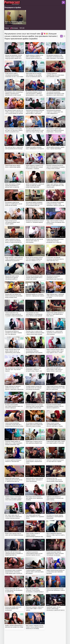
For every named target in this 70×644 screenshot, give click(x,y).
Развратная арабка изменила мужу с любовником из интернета (35, 148)
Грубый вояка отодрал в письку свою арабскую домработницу (34, 442)
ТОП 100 (22, 28)
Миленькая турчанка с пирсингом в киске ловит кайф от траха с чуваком (35, 609)
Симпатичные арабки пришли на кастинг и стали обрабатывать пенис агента (55, 314)
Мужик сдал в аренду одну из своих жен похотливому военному (14, 534)
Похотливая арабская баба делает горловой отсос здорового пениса (35, 517)
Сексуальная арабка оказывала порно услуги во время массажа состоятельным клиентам (34, 204)
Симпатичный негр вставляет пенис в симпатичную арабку (13, 166)
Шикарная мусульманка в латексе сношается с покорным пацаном (35, 221)
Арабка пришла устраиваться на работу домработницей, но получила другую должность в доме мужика (34, 57)
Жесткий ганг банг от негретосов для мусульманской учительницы (14, 148)
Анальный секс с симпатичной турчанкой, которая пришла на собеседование (55, 333)
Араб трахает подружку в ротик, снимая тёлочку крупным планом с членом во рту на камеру (35, 627)
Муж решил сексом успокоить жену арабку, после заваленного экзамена (34, 498)
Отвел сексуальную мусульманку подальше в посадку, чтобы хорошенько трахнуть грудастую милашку (55, 205)
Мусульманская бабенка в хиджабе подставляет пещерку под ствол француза (14, 333)
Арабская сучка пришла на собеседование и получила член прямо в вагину (55, 498)
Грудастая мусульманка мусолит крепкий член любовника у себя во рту (56, 590)
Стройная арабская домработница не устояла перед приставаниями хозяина (55, 75)
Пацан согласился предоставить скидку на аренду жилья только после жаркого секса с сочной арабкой (55, 352)
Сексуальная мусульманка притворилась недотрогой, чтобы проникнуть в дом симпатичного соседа (55, 94)
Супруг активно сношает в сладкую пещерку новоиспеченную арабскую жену (34, 535)
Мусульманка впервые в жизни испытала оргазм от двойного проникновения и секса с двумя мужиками (34, 94)
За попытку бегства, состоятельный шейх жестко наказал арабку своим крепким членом (55, 481)
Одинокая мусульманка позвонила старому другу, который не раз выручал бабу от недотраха (35, 112)
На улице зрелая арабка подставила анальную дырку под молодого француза (14, 406)
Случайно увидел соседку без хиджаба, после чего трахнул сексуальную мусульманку (34, 388)
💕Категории (14, 28)
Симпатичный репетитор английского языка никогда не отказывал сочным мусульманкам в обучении (14, 315)
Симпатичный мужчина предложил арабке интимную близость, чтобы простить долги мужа (56, 388)
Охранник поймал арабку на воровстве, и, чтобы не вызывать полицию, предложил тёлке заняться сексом (14, 444)
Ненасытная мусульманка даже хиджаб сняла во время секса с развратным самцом (34, 277)
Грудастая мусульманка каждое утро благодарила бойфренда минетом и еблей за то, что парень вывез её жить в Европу (34, 260)
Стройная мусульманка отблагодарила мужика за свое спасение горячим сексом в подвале (34, 554)
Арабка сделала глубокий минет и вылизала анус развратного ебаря (14, 626)
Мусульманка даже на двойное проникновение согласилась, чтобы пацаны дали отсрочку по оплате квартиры (14, 573)
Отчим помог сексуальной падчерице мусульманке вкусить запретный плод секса (55, 259)
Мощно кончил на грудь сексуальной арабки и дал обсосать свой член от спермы (55, 425)
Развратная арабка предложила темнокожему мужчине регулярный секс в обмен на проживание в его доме (55, 241)
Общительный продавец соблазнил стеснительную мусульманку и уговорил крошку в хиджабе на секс (35, 591)
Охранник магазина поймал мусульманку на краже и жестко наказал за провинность (55, 406)
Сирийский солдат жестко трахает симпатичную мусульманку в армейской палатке (56, 609)
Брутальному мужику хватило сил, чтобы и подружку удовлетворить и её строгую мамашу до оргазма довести (14, 113)
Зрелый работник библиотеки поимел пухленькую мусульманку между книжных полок (14, 296)
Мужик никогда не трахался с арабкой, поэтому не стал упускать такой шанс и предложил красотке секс (14, 389)
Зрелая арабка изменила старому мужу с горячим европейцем (55, 148)
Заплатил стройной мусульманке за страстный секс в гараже (55, 461)
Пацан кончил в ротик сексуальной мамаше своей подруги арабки (12, 222)
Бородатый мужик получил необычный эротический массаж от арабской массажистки (14, 480)
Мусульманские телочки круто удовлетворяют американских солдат (34, 461)
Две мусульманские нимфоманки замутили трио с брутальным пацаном (14, 369)
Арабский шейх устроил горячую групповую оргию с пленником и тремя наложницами (35, 480)
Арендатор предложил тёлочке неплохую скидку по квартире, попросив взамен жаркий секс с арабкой (14, 57)
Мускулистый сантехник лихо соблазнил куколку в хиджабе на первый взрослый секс (14, 553)
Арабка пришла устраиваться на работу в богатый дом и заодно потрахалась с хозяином (34, 167)
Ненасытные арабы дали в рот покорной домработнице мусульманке (13, 609)
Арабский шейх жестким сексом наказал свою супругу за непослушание (34, 241)
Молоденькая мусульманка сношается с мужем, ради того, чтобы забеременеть (55, 112)
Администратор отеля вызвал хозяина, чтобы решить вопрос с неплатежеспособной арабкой (14, 498)
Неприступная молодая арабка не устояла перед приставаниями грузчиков (55, 572)
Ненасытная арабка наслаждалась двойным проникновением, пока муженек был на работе (34, 352)
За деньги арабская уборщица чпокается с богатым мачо (13, 461)
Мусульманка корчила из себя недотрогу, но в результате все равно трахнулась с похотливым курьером (55, 57)
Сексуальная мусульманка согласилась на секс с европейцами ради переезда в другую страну (55, 278)
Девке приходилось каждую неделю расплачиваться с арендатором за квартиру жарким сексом (13, 186)
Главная (7, 28)
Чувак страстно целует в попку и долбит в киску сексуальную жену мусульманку (56, 222)
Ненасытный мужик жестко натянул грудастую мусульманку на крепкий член (14, 590)
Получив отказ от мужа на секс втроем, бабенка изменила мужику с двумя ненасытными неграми (35, 333)
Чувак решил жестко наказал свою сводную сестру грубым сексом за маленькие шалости (34, 75)
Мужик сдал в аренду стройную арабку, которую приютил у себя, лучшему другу (55, 185)
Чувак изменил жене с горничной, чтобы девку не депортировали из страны (55, 296)
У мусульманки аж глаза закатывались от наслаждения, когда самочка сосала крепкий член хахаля (34, 315)
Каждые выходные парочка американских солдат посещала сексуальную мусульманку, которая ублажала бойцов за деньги (55, 555)
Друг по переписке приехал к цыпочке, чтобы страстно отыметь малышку (56, 535)
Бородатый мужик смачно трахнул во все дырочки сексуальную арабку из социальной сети (12, 278)
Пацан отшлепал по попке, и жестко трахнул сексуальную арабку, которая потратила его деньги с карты (13, 241)
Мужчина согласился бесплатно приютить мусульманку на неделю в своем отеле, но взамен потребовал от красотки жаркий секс (56, 169)
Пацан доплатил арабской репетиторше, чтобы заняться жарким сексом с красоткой (54, 369)
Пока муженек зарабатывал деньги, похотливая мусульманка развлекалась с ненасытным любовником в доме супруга (55, 131)
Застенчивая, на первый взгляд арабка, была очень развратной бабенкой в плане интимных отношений (34, 425)
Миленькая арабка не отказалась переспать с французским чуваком (35, 295)
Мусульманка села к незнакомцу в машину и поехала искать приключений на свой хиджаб (14, 93)
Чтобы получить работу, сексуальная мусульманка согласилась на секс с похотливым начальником (14, 76)
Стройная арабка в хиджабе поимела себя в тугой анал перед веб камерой (35, 572)
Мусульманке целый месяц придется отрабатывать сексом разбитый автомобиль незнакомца (14, 205)
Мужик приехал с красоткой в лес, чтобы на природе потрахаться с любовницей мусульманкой (14, 259)
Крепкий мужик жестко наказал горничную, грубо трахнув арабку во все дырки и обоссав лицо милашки (35, 407)
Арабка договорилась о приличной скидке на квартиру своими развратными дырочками (35, 185)
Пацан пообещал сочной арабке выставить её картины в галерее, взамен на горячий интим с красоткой (14, 131)
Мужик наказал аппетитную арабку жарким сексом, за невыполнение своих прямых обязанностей (13, 352)
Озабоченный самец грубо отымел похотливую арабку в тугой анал (56, 442)
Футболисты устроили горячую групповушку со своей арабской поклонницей (55, 517)
